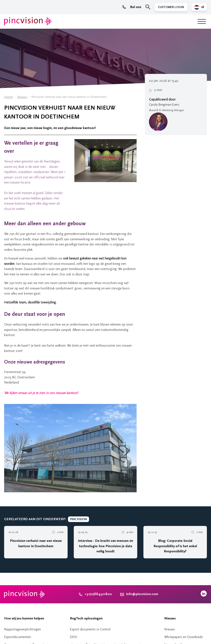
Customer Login (171, 7)
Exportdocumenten (18, 637)
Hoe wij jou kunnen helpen (24, 618)
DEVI (74, 637)
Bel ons (132, 7)
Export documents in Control (90, 629)
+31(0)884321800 (95, 594)
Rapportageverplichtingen (22, 629)
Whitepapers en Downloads (183, 637)
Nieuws (22, 97)
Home (8, 97)
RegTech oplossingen (86, 618)
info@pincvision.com (142, 594)
